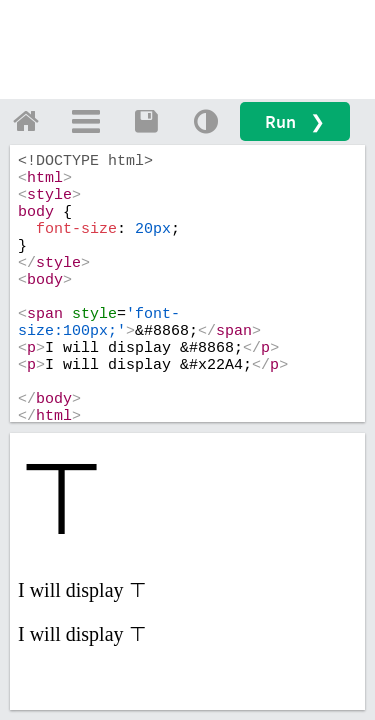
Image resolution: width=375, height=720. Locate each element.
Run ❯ (295, 121)
